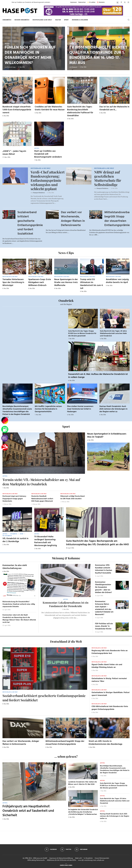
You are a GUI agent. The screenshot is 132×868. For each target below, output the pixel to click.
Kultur (58, 20)
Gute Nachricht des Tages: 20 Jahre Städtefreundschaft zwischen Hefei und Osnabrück (113, 333)
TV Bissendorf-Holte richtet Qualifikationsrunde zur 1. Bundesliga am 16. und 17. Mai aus (98, 55)
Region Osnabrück (22, 20)
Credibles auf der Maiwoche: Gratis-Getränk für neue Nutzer (50, 108)
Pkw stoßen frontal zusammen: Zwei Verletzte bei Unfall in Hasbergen (80, 409)
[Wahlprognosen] (5, 421)
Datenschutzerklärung (66, 858)
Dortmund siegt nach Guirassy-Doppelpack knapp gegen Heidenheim (15, 499)
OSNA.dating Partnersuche (36, 860)
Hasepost (74, 67)
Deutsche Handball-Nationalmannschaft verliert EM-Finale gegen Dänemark (42, 499)
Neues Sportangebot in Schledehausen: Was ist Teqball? (107, 435)
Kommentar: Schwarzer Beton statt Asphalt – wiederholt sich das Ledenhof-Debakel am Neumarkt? (104, 608)
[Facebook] (121, 2)
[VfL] (5, 438)
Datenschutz (82, 2)
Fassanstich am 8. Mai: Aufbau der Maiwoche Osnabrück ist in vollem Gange (98, 376)
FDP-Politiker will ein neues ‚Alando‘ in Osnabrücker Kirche (104, 626)
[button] (8, 2)
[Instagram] (128, 2)
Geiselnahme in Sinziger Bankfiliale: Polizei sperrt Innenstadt (111, 694)
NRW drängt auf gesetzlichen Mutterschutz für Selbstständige (108, 178)
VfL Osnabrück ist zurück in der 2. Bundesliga (15, 540)
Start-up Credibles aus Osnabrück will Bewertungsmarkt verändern (48, 154)
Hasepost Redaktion (39, 193)
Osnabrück (7, 20)
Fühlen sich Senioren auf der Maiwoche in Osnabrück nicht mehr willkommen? (30, 55)
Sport (66, 20)
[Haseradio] (5, 447)
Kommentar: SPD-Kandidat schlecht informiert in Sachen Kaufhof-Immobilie (104, 569)
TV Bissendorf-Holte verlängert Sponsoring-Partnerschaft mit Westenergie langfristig (46, 541)
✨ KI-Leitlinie (91, 2)
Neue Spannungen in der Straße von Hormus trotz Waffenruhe (66, 282)
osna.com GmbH (42, 858)
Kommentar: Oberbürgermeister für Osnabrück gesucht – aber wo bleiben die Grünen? (103, 587)
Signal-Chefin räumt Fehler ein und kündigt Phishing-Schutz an (107, 666)
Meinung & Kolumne (80, 20)
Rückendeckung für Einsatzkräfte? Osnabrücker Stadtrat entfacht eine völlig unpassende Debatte (19, 604)
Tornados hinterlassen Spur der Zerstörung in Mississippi (13, 282)
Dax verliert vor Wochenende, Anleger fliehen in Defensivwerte (73, 219)
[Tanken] (5, 429)
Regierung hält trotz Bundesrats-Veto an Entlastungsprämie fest (110, 652)
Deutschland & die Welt (42, 20)
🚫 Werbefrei (101, 2)
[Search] (129, 20)
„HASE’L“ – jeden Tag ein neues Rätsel (14, 153)
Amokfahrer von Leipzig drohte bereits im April (117, 281)
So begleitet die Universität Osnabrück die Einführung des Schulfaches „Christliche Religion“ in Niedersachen (83, 812)
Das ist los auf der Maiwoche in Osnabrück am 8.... (114, 108)
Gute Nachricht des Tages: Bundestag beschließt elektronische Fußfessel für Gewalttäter (80, 111)
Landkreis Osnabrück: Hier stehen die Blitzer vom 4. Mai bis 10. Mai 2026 (83, 783)
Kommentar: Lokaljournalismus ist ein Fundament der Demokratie (66, 604)
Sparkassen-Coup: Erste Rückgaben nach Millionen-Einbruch (40, 282)
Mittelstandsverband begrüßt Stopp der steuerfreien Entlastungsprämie (65, 743)
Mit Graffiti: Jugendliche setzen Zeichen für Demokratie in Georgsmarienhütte (48, 409)
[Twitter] (125, 2)
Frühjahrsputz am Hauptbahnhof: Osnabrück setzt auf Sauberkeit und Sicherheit (28, 811)
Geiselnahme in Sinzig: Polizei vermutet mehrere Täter (109, 680)
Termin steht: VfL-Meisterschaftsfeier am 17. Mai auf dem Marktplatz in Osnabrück (41, 482)
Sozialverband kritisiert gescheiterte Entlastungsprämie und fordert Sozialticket (30, 223)
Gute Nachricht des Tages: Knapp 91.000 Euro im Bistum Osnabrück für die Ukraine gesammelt (82, 333)
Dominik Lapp (11, 67)
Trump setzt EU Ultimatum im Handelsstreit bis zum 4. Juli (92, 284)
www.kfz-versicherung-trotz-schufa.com (91, 860)
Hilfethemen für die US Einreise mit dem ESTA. (62, 860)
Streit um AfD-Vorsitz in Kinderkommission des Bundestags (105, 743)
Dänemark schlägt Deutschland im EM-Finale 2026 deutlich (73, 497)
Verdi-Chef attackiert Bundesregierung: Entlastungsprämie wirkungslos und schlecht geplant (48, 180)
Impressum (73, 2)
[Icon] (14, 266)
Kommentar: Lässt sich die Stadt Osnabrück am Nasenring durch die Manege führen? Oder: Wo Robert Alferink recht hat (19, 619)
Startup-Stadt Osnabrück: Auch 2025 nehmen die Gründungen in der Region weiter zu (113, 409)
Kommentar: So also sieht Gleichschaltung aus (15, 567)
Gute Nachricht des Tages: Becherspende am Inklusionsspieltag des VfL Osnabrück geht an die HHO (97, 543)
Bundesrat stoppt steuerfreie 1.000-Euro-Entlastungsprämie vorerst (17, 110)
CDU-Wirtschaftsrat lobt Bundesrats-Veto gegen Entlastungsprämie (110, 708)
